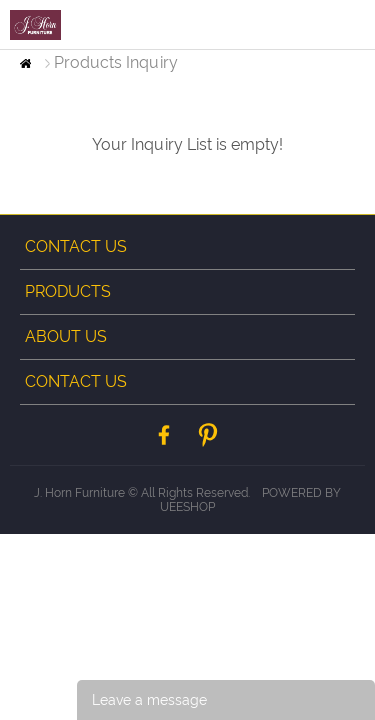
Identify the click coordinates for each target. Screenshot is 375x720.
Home (25, 63)
